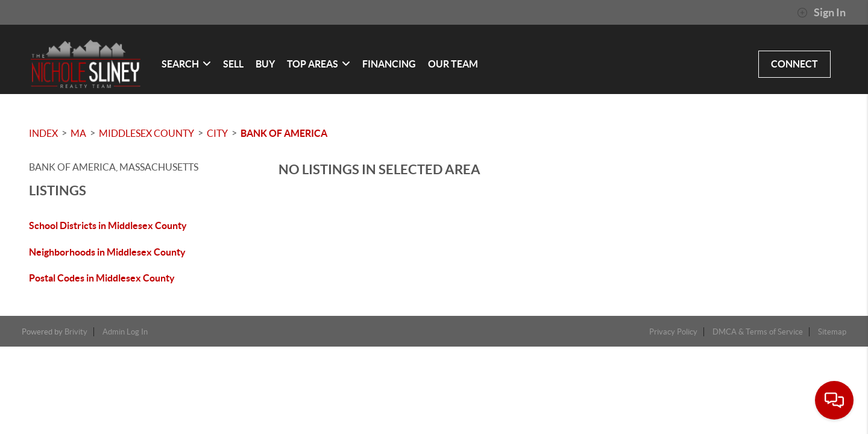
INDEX (43, 133)
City (217, 133)
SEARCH (186, 64)
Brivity (76, 332)
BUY (265, 64)
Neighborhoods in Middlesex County (107, 252)
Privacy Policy (673, 332)
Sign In (821, 13)
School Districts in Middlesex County (108, 225)
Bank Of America (284, 133)
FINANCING (389, 64)
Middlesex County (146, 133)
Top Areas (319, 64)
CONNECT (794, 64)
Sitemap (832, 332)
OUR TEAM (453, 64)
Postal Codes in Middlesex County (102, 278)
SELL (233, 64)
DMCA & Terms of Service (758, 332)
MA (78, 133)
